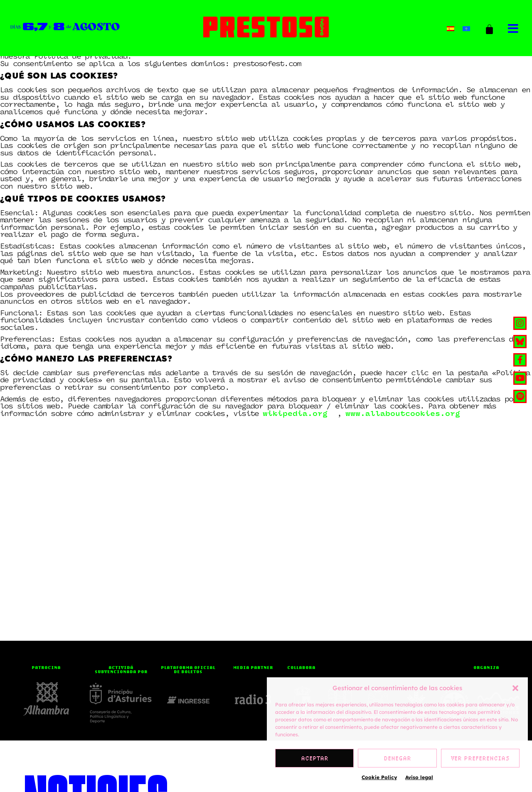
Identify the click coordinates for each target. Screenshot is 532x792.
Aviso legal (419, 777)
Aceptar (315, 758)
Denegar (397, 758)
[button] (515, 688)
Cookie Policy (379, 777)
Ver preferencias (480, 758)
